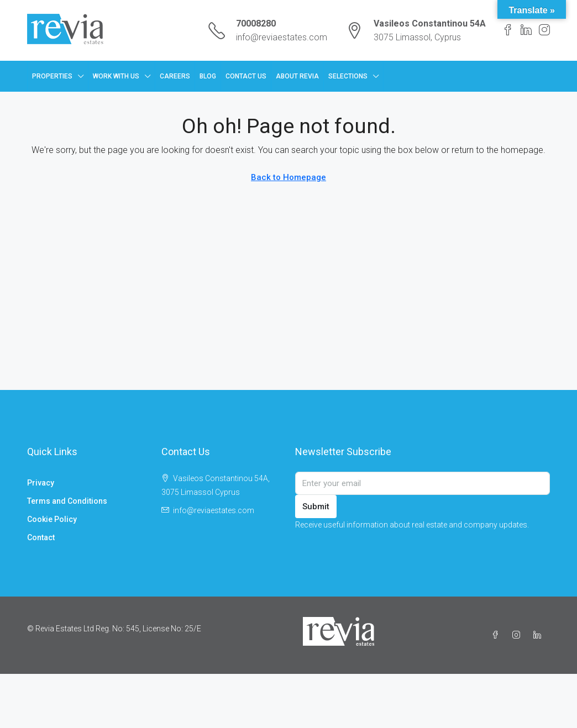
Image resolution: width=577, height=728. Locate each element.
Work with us (116, 76)
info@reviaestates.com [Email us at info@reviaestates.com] (214, 510)
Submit (316, 507)
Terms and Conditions (67, 501)
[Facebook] (497, 635)
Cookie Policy (52, 519)
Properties (52, 76)
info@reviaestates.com (282, 37)
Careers (175, 76)
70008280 (256, 23)
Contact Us (246, 76)
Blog (208, 76)
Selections (348, 76)
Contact (41, 537)
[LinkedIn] (539, 635)
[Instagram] (518, 635)
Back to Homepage (288, 177)
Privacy (41, 483)
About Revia (297, 76)
